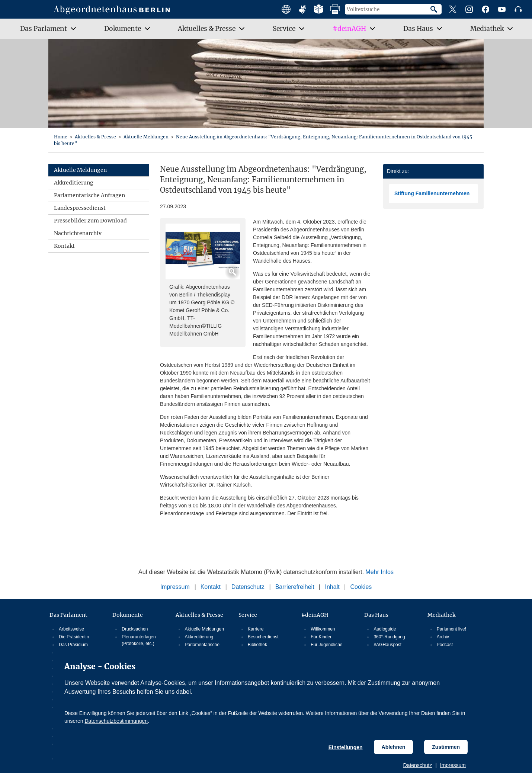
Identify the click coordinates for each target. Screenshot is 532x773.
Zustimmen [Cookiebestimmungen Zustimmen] (446, 747)
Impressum (453, 765)
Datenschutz (418, 765)
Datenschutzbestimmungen (116, 721)
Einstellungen (346, 747)
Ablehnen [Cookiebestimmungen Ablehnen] (394, 747)
